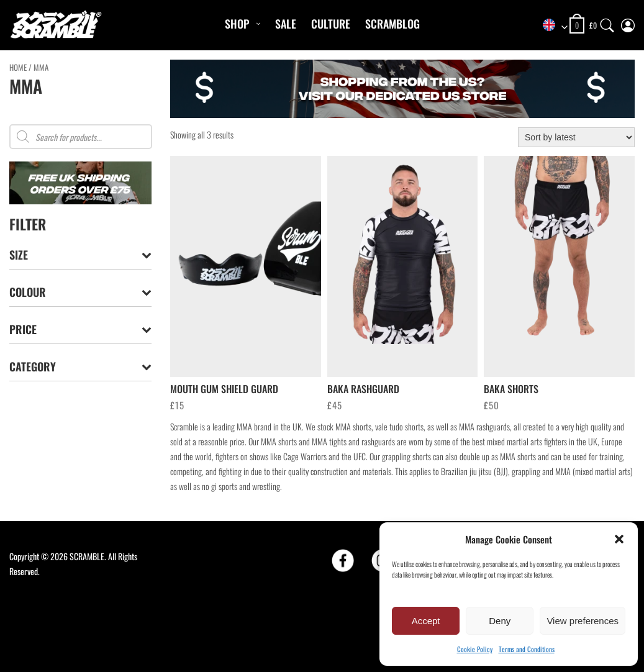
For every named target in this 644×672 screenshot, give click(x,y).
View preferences (583, 621)
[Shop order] (576, 137)
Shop (237, 24)
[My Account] (628, 23)
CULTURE (331, 24)
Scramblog (392, 24)
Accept (426, 621)
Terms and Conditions (527, 649)
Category (80, 367)
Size (80, 255)
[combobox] (551, 26)
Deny (500, 621)
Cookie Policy (475, 649)
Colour (80, 292)
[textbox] (551, 26)
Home (18, 67)
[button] (619, 539)
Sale (286, 24)
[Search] (607, 23)
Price (80, 329)
